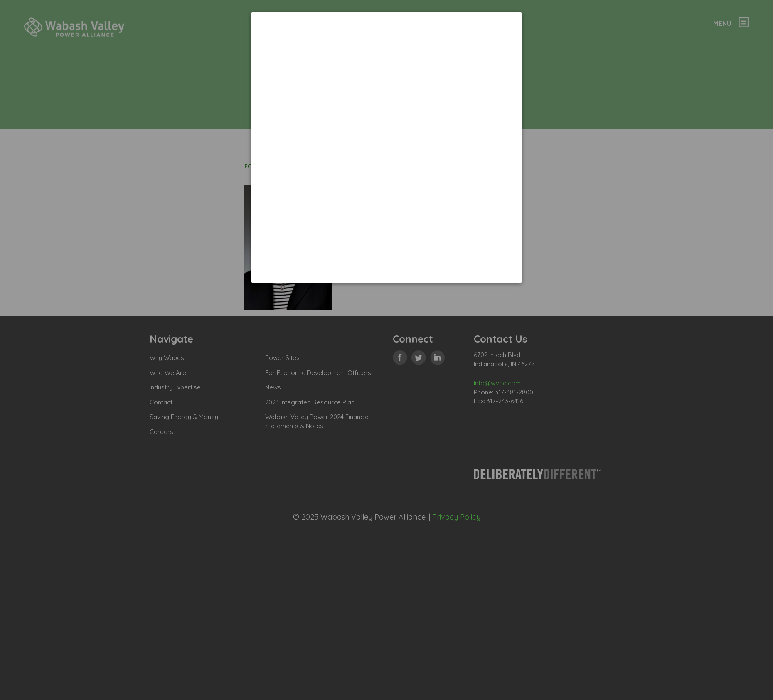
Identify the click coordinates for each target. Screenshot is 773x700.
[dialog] (386, 148)
